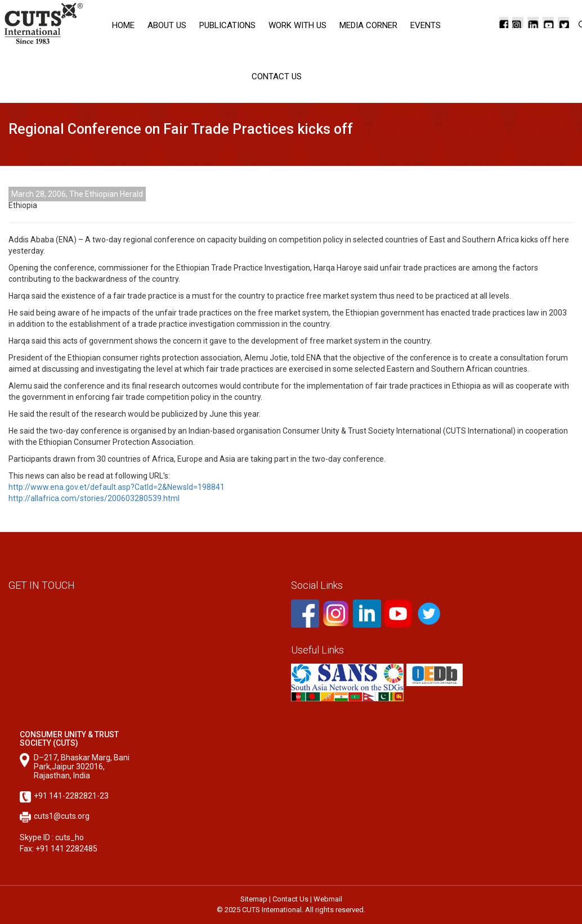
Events (426, 25)
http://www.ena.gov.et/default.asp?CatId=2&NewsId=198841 (117, 487)
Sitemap (254, 899)
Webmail (328, 899)
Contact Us (277, 76)
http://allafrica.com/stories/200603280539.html (94, 498)
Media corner (368, 25)
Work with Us (297, 25)
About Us (167, 25)
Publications (227, 25)
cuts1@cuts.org (62, 816)
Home (123, 25)
